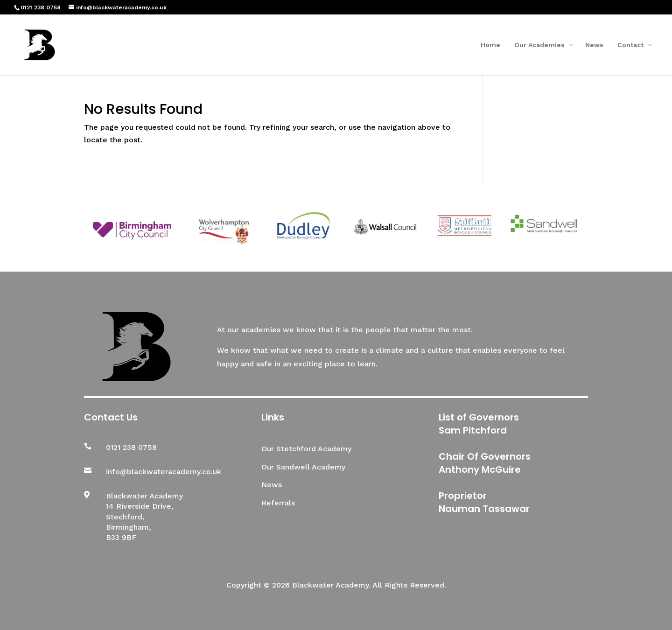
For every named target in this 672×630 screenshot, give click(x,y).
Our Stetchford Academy (306, 449)
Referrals (278, 503)
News (272, 485)
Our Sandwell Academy (303, 467)
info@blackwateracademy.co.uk (164, 472)
